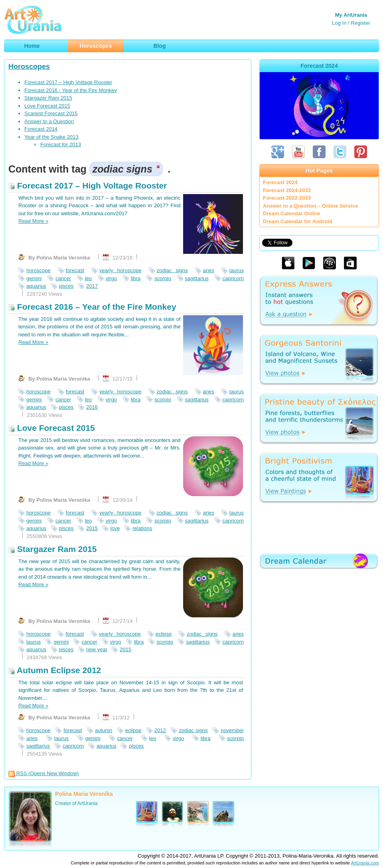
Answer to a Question (49, 121)
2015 (92, 528)
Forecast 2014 (41, 129)
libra (136, 278)
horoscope (38, 270)
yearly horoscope (120, 270)
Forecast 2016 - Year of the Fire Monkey (71, 90)
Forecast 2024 (280, 182)
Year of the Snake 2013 (51, 137)
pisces (66, 286)
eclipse (164, 634)
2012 (160, 730)
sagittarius (197, 278)
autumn (104, 730)
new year (97, 649)
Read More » (33, 221)
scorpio (163, 278)
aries (209, 270)
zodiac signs (172, 270)
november (232, 730)
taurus (237, 270)
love (115, 528)
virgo (111, 278)
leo (88, 278)
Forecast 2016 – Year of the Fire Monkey (92, 307)
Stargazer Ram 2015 (48, 98)
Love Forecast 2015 (47, 106)
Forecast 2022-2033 (287, 198)
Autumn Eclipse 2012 (55, 670)
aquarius (36, 286)
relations (142, 528)
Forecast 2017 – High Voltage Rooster (68, 82)
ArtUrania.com (365, 863)
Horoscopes (29, 67)
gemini (34, 278)
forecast (75, 270)
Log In (339, 23)
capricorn (233, 278)
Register (360, 23)
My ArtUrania (351, 15)
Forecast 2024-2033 (287, 190)
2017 (92, 286)
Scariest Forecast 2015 (51, 113)
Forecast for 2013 (61, 144)
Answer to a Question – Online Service (310, 206)
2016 (92, 407)
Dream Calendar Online (292, 213)
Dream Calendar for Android (298, 221)
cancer (63, 278)
